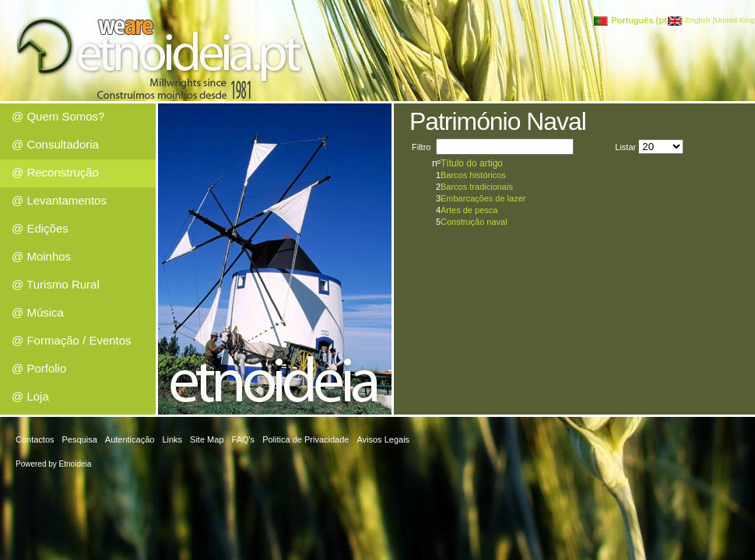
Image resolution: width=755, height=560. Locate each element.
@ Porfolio (39, 368)
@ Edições (40, 228)
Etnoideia (75, 464)
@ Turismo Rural (56, 284)
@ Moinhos (41, 256)
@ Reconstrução (55, 172)
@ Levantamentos (59, 200)
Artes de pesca (469, 210)
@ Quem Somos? (58, 116)
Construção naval (474, 222)
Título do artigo (472, 163)
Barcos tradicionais (477, 187)
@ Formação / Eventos (72, 340)
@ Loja (30, 396)
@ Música (38, 312)
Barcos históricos (473, 175)
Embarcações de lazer (483, 198)
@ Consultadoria (55, 144)
